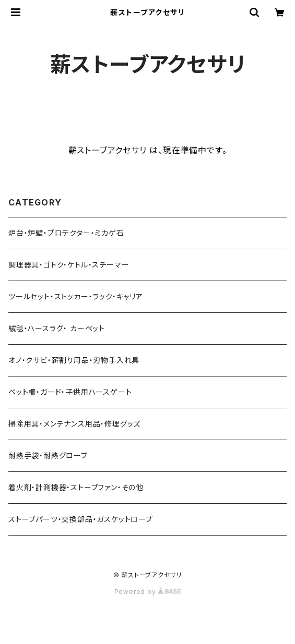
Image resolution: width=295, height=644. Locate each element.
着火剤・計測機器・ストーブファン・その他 (76, 487)
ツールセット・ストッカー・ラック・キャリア (76, 296)
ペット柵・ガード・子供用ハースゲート (70, 392)
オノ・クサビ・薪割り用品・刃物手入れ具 (74, 360)
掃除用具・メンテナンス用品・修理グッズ (74, 424)
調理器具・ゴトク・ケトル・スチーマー (69, 265)
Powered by (148, 592)
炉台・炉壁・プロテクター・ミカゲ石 (66, 233)
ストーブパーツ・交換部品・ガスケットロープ (81, 519)
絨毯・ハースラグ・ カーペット (57, 328)
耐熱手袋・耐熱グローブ (48, 455)
